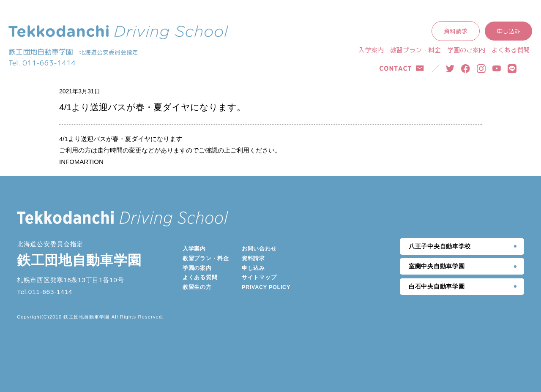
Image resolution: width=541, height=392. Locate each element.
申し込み (508, 31)
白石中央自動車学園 (437, 286)
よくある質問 (511, 50)
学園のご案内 (466, 50)
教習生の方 (197, 287)
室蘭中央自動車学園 (437, 266)
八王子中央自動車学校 (440, 246)
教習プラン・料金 (415, 50)
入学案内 (371, 50)
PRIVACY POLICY (266, 287)
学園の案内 (197, 268)
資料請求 (456, 31)
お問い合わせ (259, 249)
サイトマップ (259, 278)
